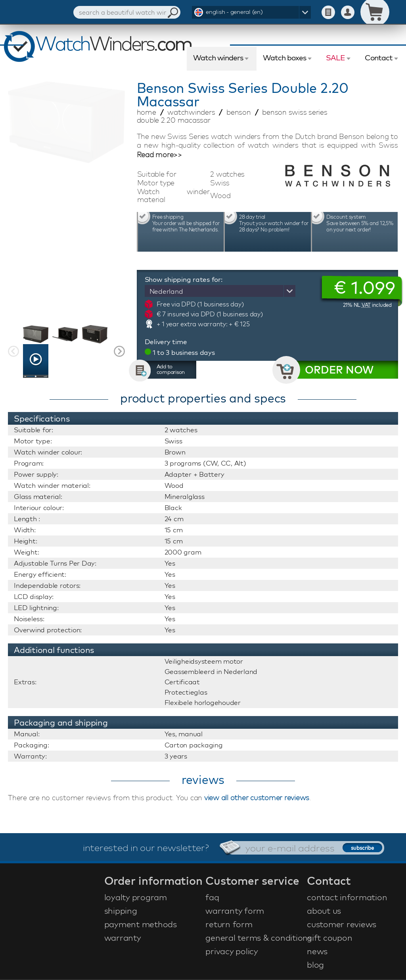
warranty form (235, 911)
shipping (121, 911)
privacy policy (232, 951)
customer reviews (342, 924)
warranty (123, 938)
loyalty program (136, 897)
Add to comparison (171, 369)
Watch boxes (284, 58)
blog (315, 965)
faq (212, 897)
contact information (347, 897)
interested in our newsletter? (146, 847)
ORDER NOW (339, 370)
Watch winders (218, 58)
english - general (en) (234, 12)
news (317, 951)
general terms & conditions (255, 938)
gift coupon (329, 938)
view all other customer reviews (257, 798)
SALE (335, 58)
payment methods (141, 924)
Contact (379, 58)
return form (229, 924)
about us (324, 911)
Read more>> (159, 155)
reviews (203, 780)
